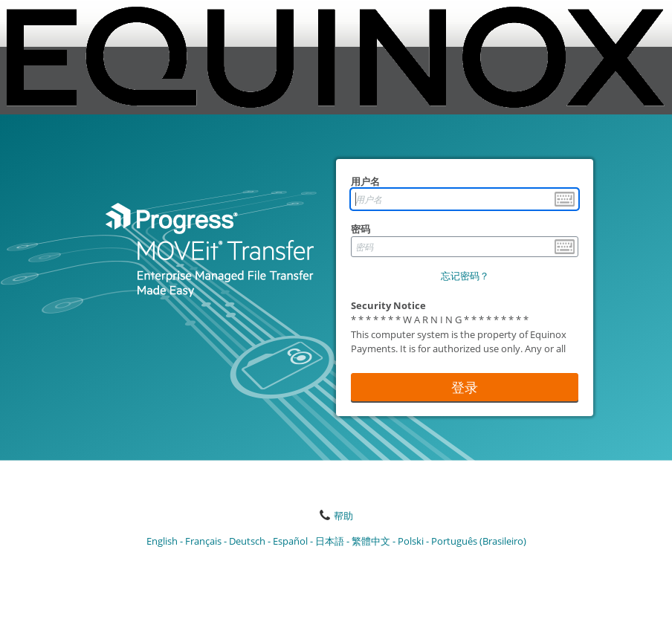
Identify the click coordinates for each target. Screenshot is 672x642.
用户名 (365, 181)
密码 (361, 229)
